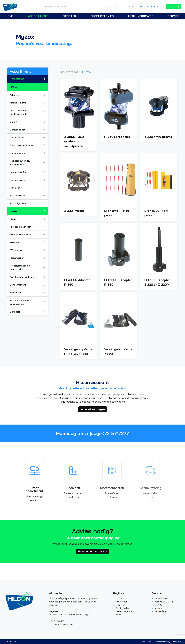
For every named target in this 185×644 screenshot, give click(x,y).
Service (174, 16)
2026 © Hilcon (10, 641)
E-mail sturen (160, 598)
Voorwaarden (148, 641)
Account (174, 7)
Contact (128, 7)
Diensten (69, 16)
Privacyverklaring (163, 641)
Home (10, 16)
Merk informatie (141, 16)
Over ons (112, 7)
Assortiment (38, 16)
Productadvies (102, 16)
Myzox (87, 72)
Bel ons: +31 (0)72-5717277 (163, 603)
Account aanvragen (93, 409)
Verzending (159, 611)
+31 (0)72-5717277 (149, 7)
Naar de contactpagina (93, 551)
